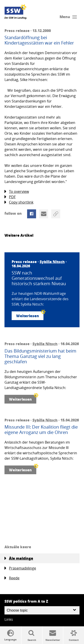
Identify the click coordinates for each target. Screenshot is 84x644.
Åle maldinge (19, 558)
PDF (10, 197)
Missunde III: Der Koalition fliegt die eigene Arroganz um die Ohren (41, 430)
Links (9, 619)
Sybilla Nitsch (52, 262)
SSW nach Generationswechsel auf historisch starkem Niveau (39, 278)
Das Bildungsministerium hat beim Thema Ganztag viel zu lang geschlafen (40, 356)
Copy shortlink (19, 202)
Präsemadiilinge (20, 568)
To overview (17, 192)
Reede (12, 578)
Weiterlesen (30, 315)
